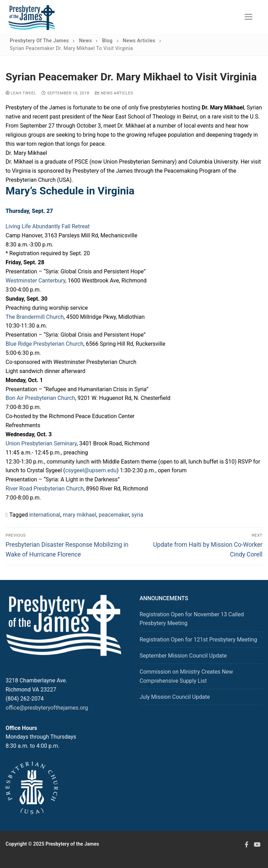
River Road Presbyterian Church (45, 489)
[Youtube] (257, 844)
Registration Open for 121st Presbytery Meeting (198, 640)
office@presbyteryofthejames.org (47, 708)
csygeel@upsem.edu (91, 470)
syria (137, 515)
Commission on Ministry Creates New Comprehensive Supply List (186, 676)
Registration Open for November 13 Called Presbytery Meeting (192, 619)
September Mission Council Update (183, 656)
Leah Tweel (21, 93)
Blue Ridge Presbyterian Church (44, 344)
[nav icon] (248, 17)
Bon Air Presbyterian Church (40, 398)
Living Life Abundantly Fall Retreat (48, 226)
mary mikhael (80, 515)
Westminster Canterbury (35, 281)
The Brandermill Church (35, 317)
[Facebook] (246, 844)
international (45, 515)
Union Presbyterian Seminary (41, 443)
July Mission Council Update (175, 697)
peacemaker (114, 515)
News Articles (114, 93)
